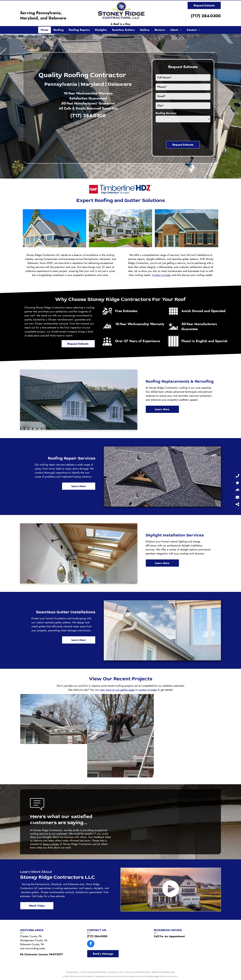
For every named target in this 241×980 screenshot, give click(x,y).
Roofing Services (166, 113)
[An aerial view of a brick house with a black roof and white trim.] (187, 228)
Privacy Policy (72, 972)
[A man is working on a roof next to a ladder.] (121, 736)
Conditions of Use (116, 972)
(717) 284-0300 (206, 16)
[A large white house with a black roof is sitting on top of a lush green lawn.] (121, 228)
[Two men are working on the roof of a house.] (54, 719)
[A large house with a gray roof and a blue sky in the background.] (54, 228)
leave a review (51, 844)
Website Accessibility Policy (164, 972)
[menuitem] (45, 30)
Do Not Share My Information (94, 972)
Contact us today (161, 275)
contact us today (148, 690)
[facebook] (91, 944)
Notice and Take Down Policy (138, 972)
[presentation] (181, 131)
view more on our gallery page (117, 690)
